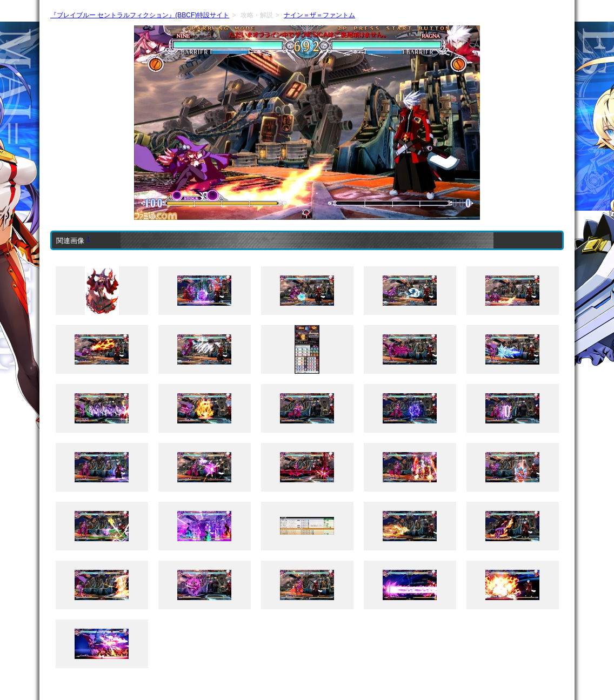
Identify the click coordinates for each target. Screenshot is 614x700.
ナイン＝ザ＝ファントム (319, 15)
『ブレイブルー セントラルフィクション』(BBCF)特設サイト (140, 15)
